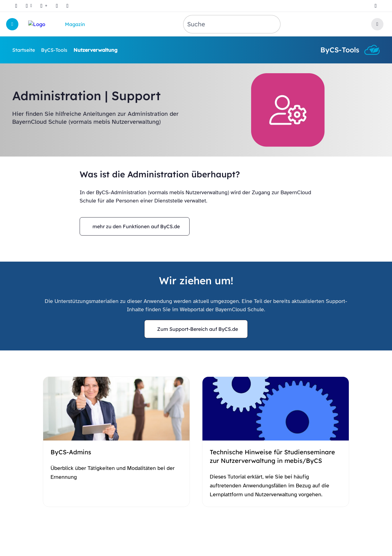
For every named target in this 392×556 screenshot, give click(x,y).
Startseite (24, 50)
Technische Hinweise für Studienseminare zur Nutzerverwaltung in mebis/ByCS (272, 456)
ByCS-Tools (54, 50)
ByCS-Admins (71, 452)
